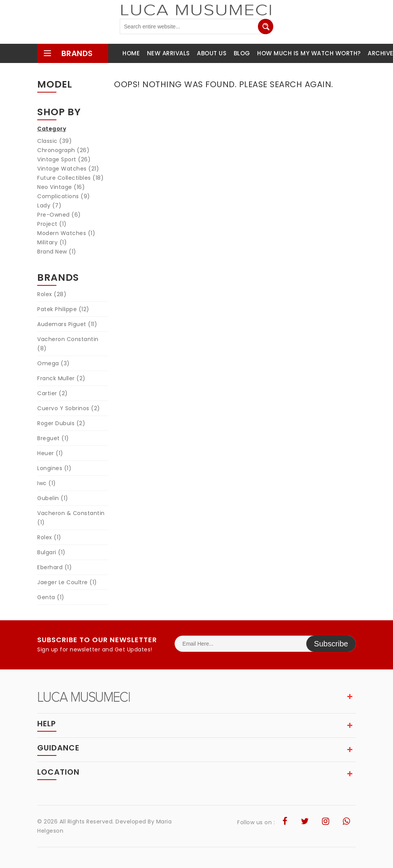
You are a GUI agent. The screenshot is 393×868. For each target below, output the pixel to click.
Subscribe (331, 644)
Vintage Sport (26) (64, 159)
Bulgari (51, 552)
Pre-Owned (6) (59, 215)
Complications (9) (64, 196)
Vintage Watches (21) (68, 169)
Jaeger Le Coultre (67, 582)
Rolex (52, 294)
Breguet (53, 438)
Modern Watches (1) (66, 233)
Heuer (50, 453)
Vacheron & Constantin (71, 518)
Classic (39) (54, 141)
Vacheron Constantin (68, 344)
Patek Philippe (63, 309)
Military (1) (52, 242)
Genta (51, 597)
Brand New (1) (57, 252)
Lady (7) (49, 205)
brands (68, 53)
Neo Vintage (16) (61, 187)
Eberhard (54, 567)
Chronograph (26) (63, 150)
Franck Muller (61, 378)
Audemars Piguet (67, 324)
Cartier (53, 393)
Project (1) (52, 224)
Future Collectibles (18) (70, 178)
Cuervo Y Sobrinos (69, 408)
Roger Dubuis (61, 423)
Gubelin (53, 498)
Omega (54, 363)
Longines (54, 468)
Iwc (47, 483)
